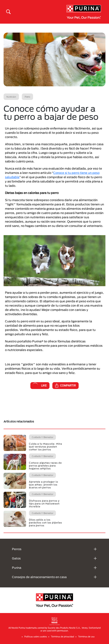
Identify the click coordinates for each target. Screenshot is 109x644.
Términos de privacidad (62, 637)
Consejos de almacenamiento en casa (39, 577)
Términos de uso (86, 637)
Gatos (16, 558)
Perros (17, 549)
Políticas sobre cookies (36, 637)
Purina (17, 568)
